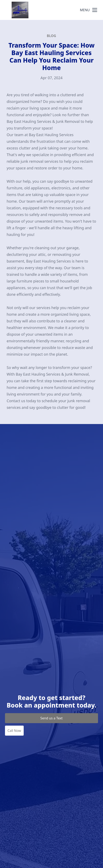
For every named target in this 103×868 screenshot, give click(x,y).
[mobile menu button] (95, 10)
